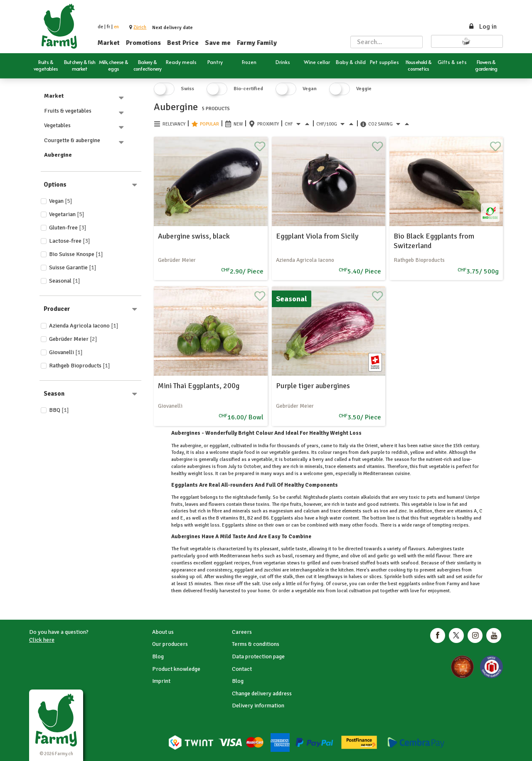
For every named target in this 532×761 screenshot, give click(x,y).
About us (163, 632)
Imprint (161, 681)
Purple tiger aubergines (313, 386)
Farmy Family (257, 43)
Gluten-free (68, 228)
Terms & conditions (256, 644)
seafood (409, 563)
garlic (383, 556)
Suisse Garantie (73, 267)
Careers (242, 632)
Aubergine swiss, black (194, 236)
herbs (257, 556)
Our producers (170, 644)
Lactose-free (70, 241)
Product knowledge (176, 669)
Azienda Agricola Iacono (84, 326)
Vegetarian (67, 214)
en (116, 27)
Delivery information (258, 706)
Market (109, 43)
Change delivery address (262, 693)
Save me (218, 43)
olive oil (358, 556)
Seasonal (65, 281)
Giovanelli (66, 352)
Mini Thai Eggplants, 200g (199, 386)
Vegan (61, 201)
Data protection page (258, 656)
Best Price (183, 43)
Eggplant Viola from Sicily (317, 236)
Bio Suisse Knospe (76, 254)
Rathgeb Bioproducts (80, 366)
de (100, 27)
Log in (482, 27)
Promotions (143, 43)
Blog (158, 656)
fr (108, 27)
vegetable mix (310, 591)
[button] (140, 27)
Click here (42, 640)
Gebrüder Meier (73, 339)
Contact (242, 669)
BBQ (59, 410)
